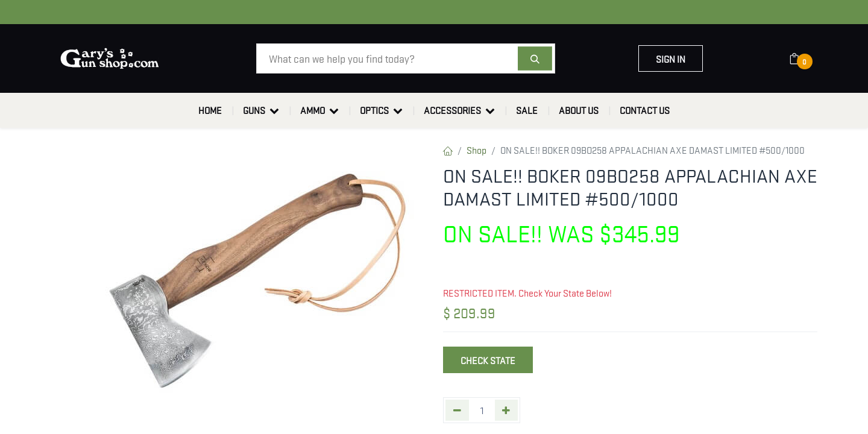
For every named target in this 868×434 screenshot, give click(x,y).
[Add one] (507, 410)
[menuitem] (210, 110)
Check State (488, 360)
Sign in (671, 58)
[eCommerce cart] (802, 58)
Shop (476, 149)
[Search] (535, 58)
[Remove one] (457, 410)
